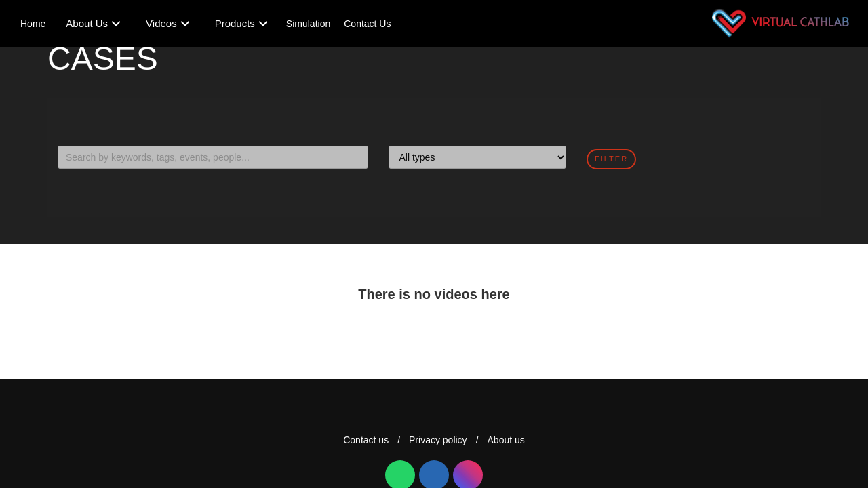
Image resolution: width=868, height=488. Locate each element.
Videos (161, 23)
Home (33, 24)
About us (506, 440)
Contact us (366, 440)
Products (235, 23)
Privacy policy (438, 440)
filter (611, 159)
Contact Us (367, 24)
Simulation (308, 24)
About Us (87, 23)
